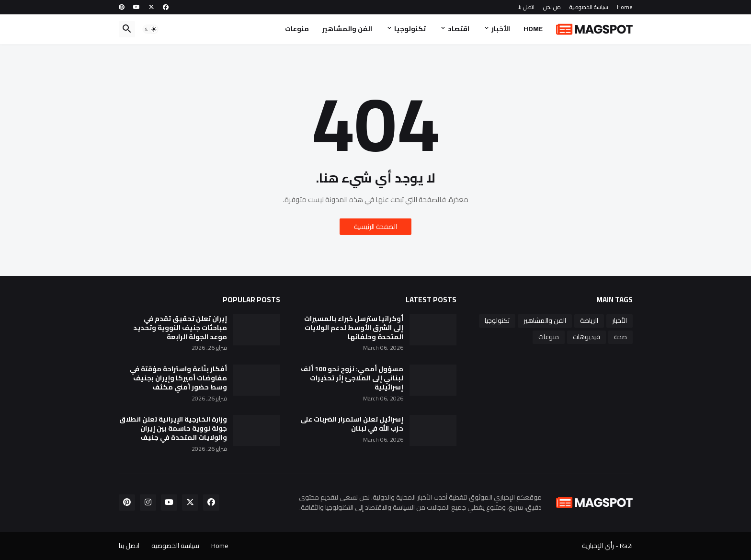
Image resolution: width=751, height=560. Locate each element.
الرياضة (589, 320)
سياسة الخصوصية (589, 7)
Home (625, 7)
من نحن (552, 7)
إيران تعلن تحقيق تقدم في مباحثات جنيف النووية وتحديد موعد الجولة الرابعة (180, 328)
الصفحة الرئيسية (375, 227)
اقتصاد (459, 29)
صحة (620, 337)
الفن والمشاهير (347, 29)
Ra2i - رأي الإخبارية (607, 546)
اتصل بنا (526, 7)
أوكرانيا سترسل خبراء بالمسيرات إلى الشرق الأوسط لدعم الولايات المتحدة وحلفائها (354, 328)
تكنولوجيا (410, 29)
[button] (150, 29)
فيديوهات (586, 337)
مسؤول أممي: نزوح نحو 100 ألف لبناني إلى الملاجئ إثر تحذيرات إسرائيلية (352, 378)
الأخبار (501, 29)
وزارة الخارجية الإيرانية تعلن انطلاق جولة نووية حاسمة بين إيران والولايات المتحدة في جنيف (173, 429)
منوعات (297, 29)
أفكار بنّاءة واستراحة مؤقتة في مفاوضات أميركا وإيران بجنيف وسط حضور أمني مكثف (178, 378)
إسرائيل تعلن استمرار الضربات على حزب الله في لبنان (352, 424)
